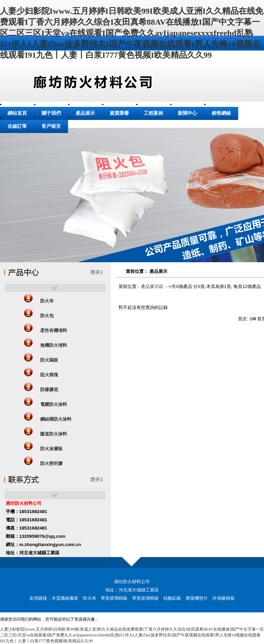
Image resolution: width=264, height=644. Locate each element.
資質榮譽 (119, 113)
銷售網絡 (221, 113)
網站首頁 (17, 113)
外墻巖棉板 (224, 598)
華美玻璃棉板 (114, 598)
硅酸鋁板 (172, 598)
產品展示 (85, 113)
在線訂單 (17, 126)
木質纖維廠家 (65, 598)
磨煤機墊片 (197, 598)
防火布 (90, 598)
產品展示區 (152, 286)
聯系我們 (85, 126)
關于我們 (51, 113)
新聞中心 (187, 113)
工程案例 (153, 113)
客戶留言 (51, 126)
